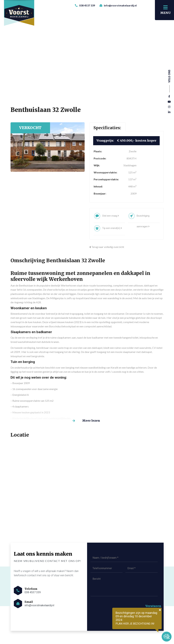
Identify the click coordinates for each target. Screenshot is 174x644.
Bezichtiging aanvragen (143, 218)
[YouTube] (169, 102)
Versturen (153, 606)
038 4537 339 (85, 5)
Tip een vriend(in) (112, 228)
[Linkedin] (169, 112)
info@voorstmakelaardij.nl (118, 5)
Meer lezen (91, 421)
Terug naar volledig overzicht (107, 247)
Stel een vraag (111, 216)
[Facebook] (169, 97)
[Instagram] (169, 107)
